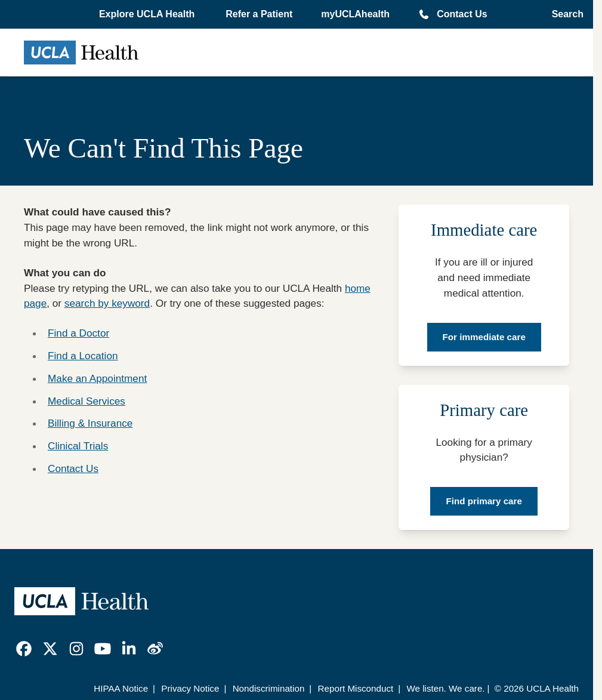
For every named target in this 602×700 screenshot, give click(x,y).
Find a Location (83, 356)
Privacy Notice (190, 688)
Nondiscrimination (269, 688)
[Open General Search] (564, 14)
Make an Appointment (97, 378)
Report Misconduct (356, 688)
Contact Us (462, 14)
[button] (148, 14)
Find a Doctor (78, 333)
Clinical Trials (78, 446)
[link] (24, 649)
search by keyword (107, 303)
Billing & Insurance (90, 423)
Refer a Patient (259, 14)
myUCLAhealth (355, 14)
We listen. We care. (445, 688)
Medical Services (87, 401)
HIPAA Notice (121, 688)
